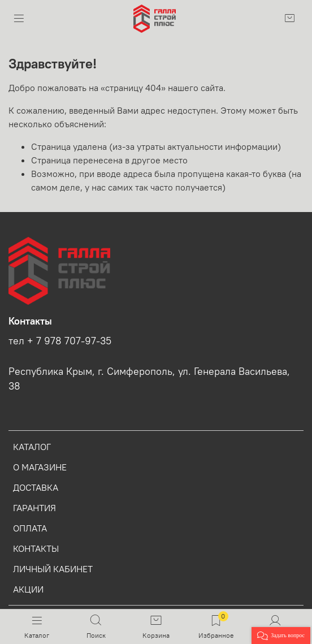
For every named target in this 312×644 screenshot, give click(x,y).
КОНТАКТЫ (36, 548)
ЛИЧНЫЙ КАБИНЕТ (53, 569)
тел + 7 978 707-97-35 (60, 341)
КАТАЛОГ (32, 447)
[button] (281, 636)
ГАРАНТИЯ (34, 508)
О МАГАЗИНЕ (40, 467)
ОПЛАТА (30, 528)
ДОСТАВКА (36, 487)
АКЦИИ (28, 589)
